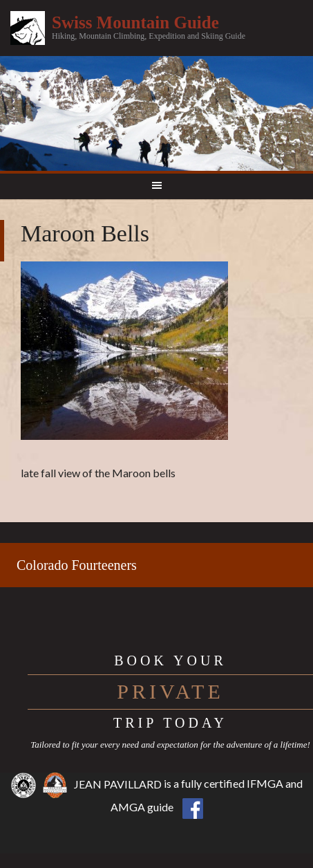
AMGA (128, 807)
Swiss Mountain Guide (135, 22)
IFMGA (265, 784)
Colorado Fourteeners (77, 565)
